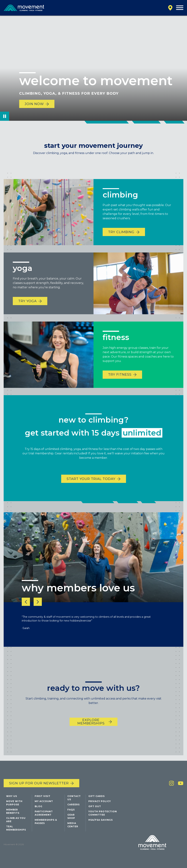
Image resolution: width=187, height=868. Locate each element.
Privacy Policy (100, 801)
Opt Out (95, 806)
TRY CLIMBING (121, 239)
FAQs (71, 810)
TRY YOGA (27, 308)
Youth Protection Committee (103, 813)
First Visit (43, 796)
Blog (39, 806)
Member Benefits (13, 811)
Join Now (34, 104)
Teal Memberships (16, 828)
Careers (74, 805)
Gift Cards (97, 796)
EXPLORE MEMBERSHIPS (91, 728)
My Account (44, 801)
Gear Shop (71, 816)
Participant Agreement (44, 813)
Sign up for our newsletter (39, 783)
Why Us (12, 796)
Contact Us (74, 798)
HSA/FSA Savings (101, 820)
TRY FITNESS (120, 381)
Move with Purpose (14, 803)
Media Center (73, 825)
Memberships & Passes (46, 822)
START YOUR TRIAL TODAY (91, 486)
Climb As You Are (16, 820)
